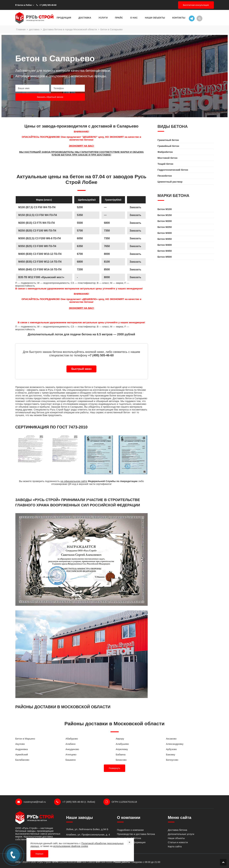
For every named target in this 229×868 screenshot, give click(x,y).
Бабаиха (121, 754)
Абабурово (72, 739)
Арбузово (171, 749)
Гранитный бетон (168, 140)
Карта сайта (175, 846)
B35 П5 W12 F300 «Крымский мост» (41, 277)
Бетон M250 (165, 227)
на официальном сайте (74, 481)
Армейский (22, 754)
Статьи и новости (178, 842)
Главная (21, 29)
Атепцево (71, 754)
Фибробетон (165, 152)
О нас (134, 18)
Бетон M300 (165, 233)
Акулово (20, 744)
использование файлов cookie (71, 846)
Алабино (71, 744)
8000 (107, 277)
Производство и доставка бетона (136, 834)
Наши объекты (155, 18)
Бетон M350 (165, 239)
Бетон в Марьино (25, 739)
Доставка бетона (177, 830)
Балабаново (22, 760)
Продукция (64, 18)
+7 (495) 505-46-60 (46, 5)
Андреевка (22, 749)
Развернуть (114, 768)
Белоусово (172, 760)
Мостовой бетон (167, 158)
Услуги (103, 18)
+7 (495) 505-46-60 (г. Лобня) (75, 802)
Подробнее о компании (130, 830)
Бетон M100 (165, 209)
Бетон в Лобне (24, 5)
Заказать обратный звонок (50, 97)
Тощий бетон (165, 164)
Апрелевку (122, 749)
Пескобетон (165, 176)
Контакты (179, 18)
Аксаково (171, 739)
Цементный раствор (170, 182)
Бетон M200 (165, 221)
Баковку (171, 754)
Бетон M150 (165, 215)
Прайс (119, 18)
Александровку (175, 744)
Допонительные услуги (181, 834)
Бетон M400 (165, 245)
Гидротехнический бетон (173, 170)
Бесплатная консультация (196, 5)
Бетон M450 (165, 251)
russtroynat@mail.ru (31, 802)
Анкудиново (72, 749)
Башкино (71, 760)
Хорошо (39, 854)
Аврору (120, 739)
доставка (34, 29)
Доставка (85, 18)
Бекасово (121, 760)
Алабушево (122, 744)
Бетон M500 (165, 257)
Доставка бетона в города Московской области (70, 29)
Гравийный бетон (168, 146)
